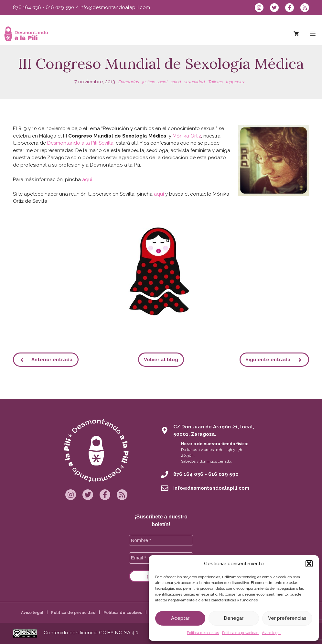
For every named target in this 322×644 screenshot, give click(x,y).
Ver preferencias (287, 618)
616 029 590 (60, 7)
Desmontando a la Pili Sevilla (80, 143)
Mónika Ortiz (187, 136)
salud (176, 82)
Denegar (234, 618)
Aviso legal (271, 633)
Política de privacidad (240, 633)
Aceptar (180, 618)
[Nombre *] (161, 541)
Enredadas (129, 82)
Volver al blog (161, 360)
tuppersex (235, 82)
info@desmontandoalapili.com (115, 7)
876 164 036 (27, 7)
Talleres (215, 82)
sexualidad (195, 82)
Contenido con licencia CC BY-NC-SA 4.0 (91, 633)
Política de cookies (203, 633)
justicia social (155, 82)
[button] (309, 564)
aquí (159, 194)
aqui (87, 179)
